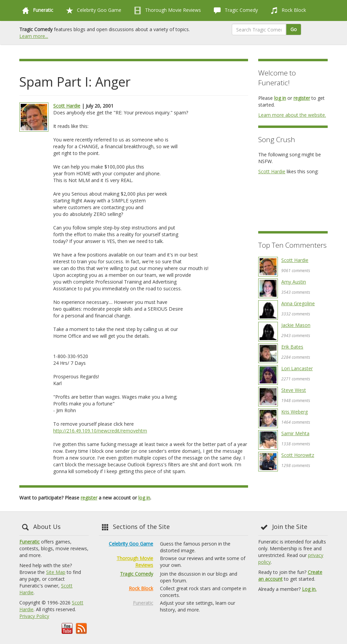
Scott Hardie (67, 106)
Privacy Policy (34, 616)
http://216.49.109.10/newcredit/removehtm (100, 431)
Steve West (294, 390)
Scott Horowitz (298, 455)
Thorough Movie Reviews (166, 10)
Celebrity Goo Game (92, 10)
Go (294, 29)
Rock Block (287, 10)
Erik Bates (292, 347)
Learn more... (34, 36)
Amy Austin (294, 282)
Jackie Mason (296, 325)
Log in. (309, 589)
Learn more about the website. (292, 115)
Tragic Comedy (234, 10)
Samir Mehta (295, 433)
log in (144, 498)
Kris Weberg (294, 412)
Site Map (56, 572)
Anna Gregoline (298, 303)
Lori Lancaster (297, 368)
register (89, 498)
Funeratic (29, 542)
